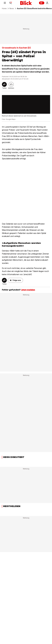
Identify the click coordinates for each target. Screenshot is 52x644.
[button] (15, 280)
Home (4, 8)
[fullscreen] (26, 104)
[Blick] (26, 3)
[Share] (4, 84)
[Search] (11, 3)
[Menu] (5, 3)
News (12, 8)
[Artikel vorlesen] (11, 84)
